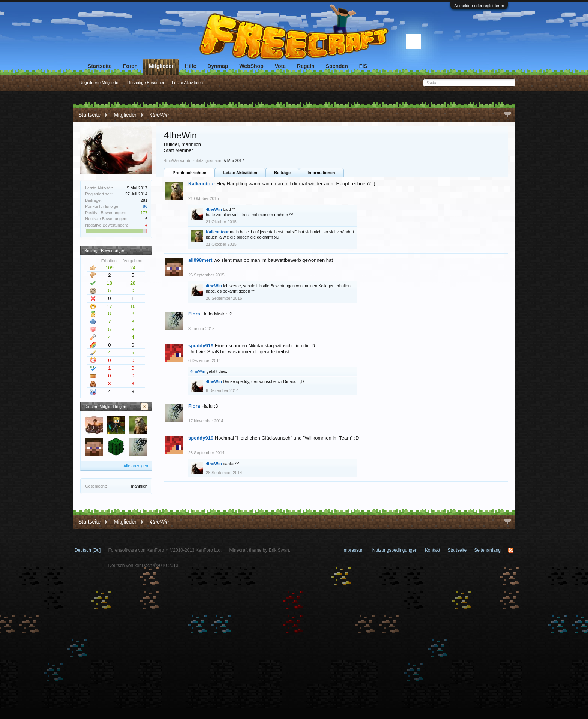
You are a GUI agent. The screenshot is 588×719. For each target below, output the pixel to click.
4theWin (214, 209)
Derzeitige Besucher (146, 83)
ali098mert (200, 260)
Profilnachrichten (189, 173)
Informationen (321, 173)
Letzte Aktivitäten (240, 173)
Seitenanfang (487, 550)
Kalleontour (202, 184)
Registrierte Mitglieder (100, 83)
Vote (280, 66)
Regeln (306, 66)
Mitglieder (161, 66)
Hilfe (190, 66)
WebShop (251, 66)
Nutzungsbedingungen (395, 550)
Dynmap (218, 66)
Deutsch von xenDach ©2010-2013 (143, 566)
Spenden (337, 66)
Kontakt (433, 550)
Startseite (100, 66)
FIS (363, 66)
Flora (194, 314)
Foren (130, 66)
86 (145, 206)
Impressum (353, 550)
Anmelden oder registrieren (479, 6)
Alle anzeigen (136, 466)
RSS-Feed (511, 550)
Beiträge (282, 173)
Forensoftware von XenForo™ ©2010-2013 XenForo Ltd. (165, 550)
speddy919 (201, 346)
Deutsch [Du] (88, 550)
